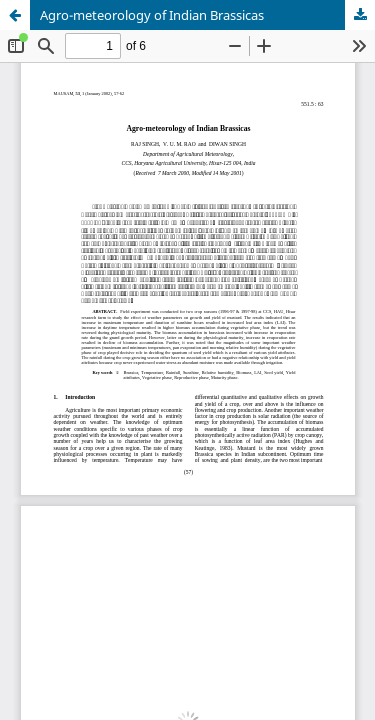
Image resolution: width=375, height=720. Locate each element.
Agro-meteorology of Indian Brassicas (152, 15)
